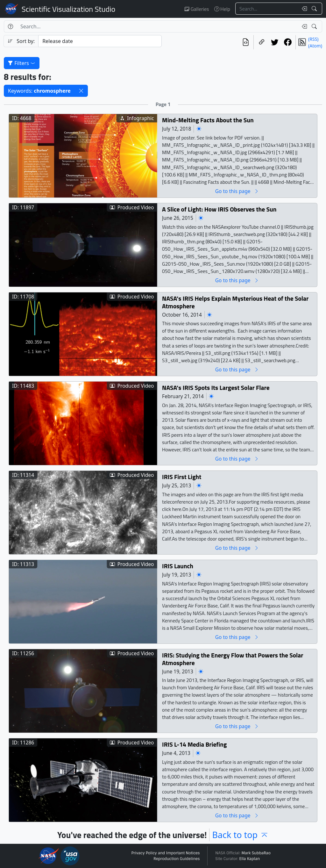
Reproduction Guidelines (177, 859)
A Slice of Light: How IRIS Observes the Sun (219, 209)
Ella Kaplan (250, 859)
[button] (81, 91)
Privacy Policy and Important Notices (165, 853)
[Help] (10, 26)
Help (222, 9)
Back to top (240, 835)
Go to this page (237, 191)
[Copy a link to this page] (262, 42)
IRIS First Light (182, 477)
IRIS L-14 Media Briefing (194, 744)
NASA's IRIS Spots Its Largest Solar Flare (216, 387)
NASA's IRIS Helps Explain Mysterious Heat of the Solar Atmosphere (235, 302)
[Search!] (315, 9)
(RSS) (313, 39)
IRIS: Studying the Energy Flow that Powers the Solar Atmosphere (233, 659)
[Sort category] (100, 41)
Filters (22, 63)
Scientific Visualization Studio (68, 9)
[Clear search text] (303, 9)
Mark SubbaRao (256, 853)
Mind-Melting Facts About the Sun (208, 120)
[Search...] (267, 9)
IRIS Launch (178, 566)
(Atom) (315, 46)
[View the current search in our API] (246, 42)
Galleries (197, 9)
